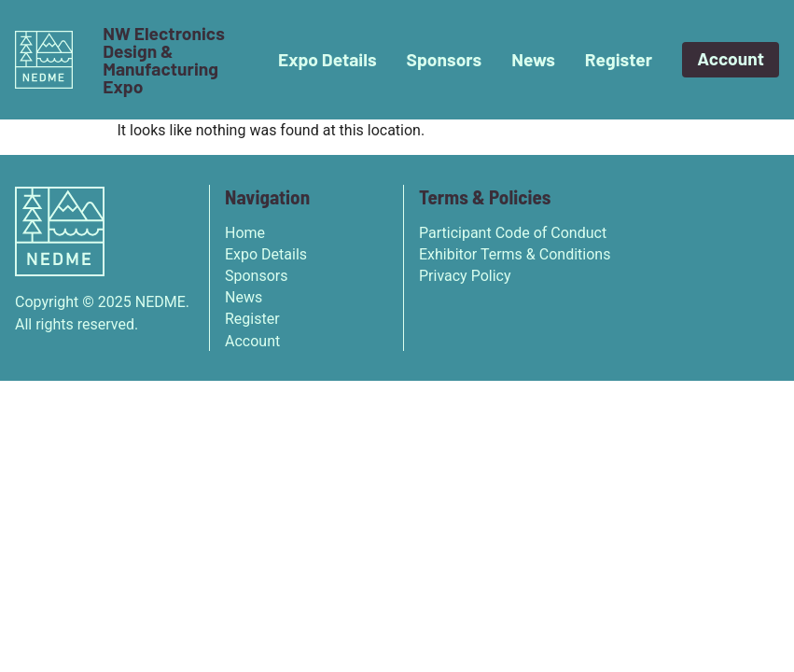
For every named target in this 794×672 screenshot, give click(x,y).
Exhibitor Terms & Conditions (515, 254)
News (533, 59)
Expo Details (327, 59)
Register (619, 59)
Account (731, 58)
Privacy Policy (465, 276)
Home (245, 233)
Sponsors (445, 59)
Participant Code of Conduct (513, 233)
